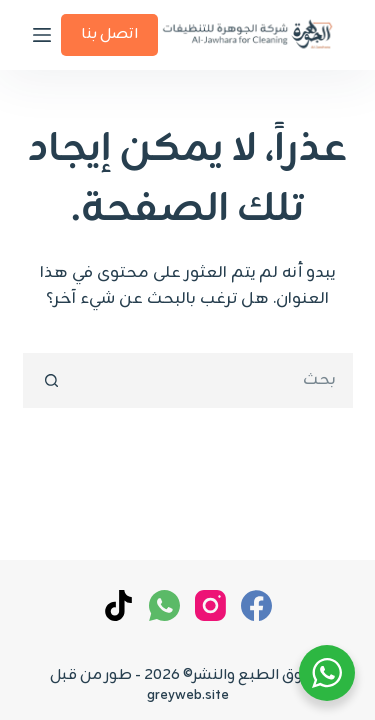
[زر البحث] (50, 380)
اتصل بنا (109, 34)
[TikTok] (118, 605)
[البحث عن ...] (215, 380)
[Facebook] (256, 605)
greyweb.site (188, 695)
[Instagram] (210, 605)
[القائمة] (42, 35)
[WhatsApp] (164, 605)
